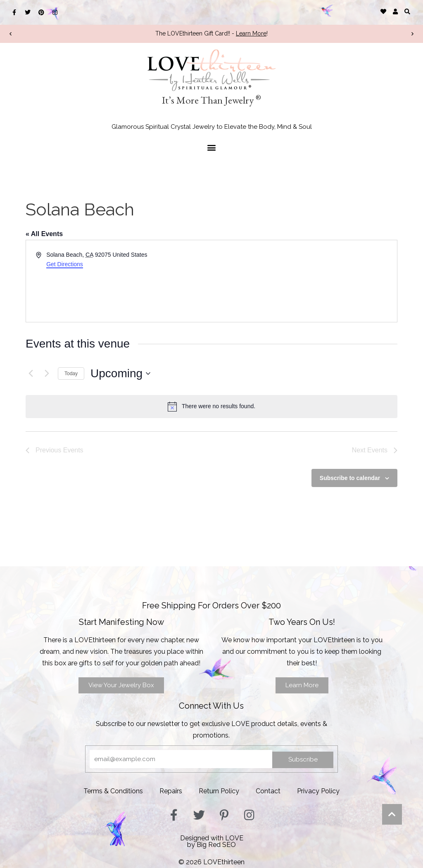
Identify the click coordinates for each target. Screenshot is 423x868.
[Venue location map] (304, 281)
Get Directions (65, 264)
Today (71, 374)
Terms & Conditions (113, 791)
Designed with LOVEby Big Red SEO (212, 841)
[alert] (211, 407)
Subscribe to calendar (350, 478)
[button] (408, 11)
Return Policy (219, 791)
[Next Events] (47, 374)
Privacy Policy (318, 791)
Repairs (171, 791)
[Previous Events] (31, 374)
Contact (268, 791)
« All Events (44, 234)
